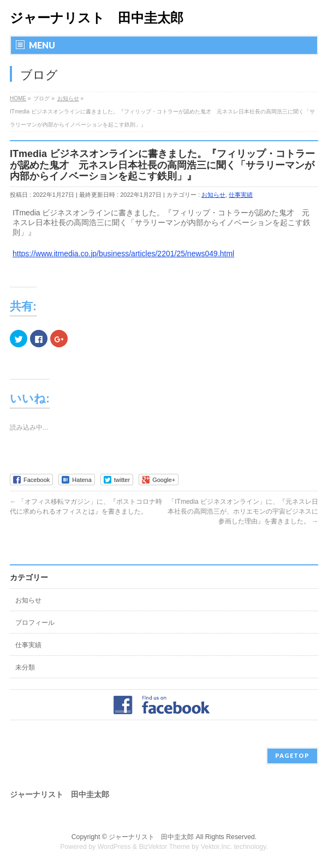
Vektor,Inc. (217, 847)
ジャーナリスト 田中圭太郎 (97, 18)
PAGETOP (292, 755)
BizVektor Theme (164, 847)
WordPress (114, 847)
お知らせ (213, 195)
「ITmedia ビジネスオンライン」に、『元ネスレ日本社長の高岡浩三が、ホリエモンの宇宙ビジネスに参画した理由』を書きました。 (243, 511)
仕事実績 (241, 195)
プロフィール (35, 623)
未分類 (25, 667)
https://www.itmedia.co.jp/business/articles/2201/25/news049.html (123, 254)
